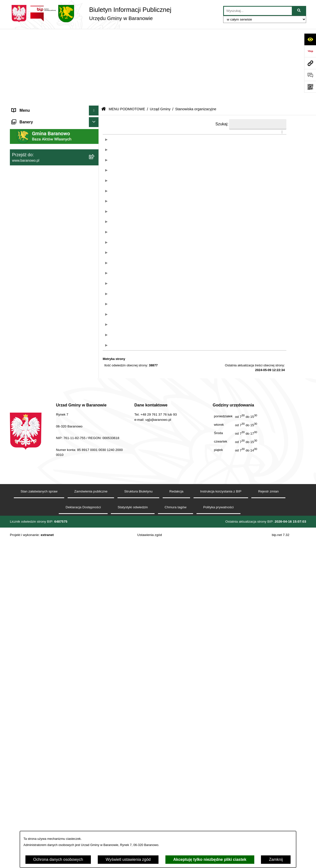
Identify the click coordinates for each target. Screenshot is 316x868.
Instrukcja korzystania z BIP (221, 817)
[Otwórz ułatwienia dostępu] (310, 39)
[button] (178, 64)
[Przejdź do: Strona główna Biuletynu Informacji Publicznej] (104, 34)
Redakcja (176, 817)
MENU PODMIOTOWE (127, 34)
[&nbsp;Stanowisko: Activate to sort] (181, 66)
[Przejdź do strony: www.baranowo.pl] (310, 63)
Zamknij (276, 859)
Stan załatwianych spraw (39, 817)
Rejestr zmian (268, 817)
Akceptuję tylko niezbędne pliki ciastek (210, 859)
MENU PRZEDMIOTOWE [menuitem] (35, 175)
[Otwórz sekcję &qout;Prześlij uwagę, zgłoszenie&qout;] (310, 75)
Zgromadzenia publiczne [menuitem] (33, 234)
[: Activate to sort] (121, 66)
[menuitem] (54, 58)
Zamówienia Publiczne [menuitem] (32, 224)
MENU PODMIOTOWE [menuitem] (32, 45)
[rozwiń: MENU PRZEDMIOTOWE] (95, 175)
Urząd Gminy (160, 34)
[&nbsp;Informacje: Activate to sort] (254, 66)
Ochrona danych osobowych (58, 859)
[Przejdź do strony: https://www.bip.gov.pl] (310, 51)
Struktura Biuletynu (138, 817)
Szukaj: (222, 49)
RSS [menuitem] (16, 214)
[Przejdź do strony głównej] (91, 14)
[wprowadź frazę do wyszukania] (258, 11)
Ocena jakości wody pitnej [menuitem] (35, 205)
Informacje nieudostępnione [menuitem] (36, 185)
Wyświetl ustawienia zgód (128, 859)
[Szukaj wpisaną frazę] (299, 11)
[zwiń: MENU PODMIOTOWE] (95, 46)
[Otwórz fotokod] (310, 87)
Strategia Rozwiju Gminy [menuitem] (33, 195)
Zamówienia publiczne (91, 817)
